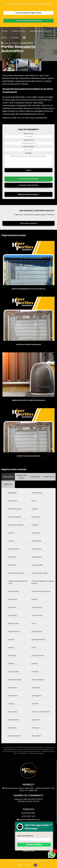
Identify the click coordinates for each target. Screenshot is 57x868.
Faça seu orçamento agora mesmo (28, 13)
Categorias (15, 43)
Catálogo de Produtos (41, 31)
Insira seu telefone (25, 836)
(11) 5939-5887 (28, 813)
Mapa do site (29, 851)
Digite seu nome (29, 134)
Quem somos (18, 31)
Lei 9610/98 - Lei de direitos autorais (31, 753)
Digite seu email (29, 140)
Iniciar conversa (34, 845)
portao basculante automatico (28, 43)
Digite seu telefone (28, 147)
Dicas (4, 38)
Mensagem (28, 153)
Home (4, 31)
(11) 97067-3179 (28, 816)
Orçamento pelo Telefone (29, 185)
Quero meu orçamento (28, 223)
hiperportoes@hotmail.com (28, 820)
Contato (15, 38)
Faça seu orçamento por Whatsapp (28, 21)
